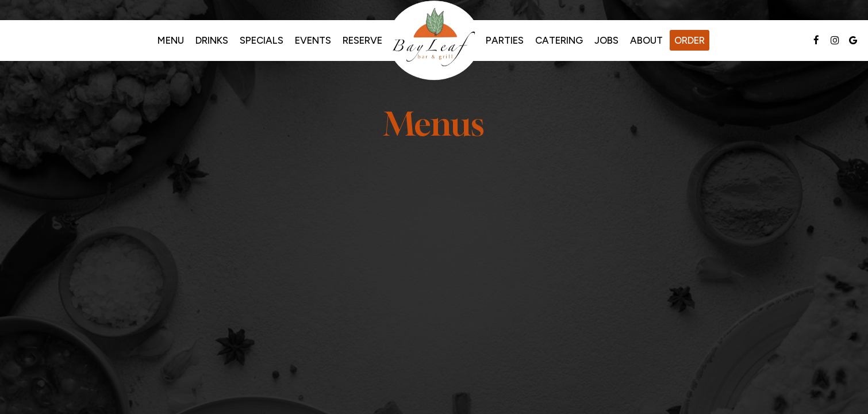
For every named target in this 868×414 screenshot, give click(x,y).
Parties (505, 40)
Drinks (212, 40)
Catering (559, 40)
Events (313, 40)
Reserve (362, 40)
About (646, 40)
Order (690, 40)
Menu (171, 40)
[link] (434, 40)
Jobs (606, 40)
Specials (262, 40)
